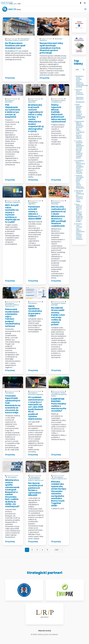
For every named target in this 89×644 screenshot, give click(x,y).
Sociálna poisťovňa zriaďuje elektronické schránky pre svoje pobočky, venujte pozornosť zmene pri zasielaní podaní (80, 149)
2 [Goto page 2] (32, 550)
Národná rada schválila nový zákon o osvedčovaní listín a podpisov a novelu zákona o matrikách (80, 232)
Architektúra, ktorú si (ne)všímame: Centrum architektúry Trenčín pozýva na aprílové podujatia (81, 167)
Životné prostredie (34, 479)
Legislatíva (43, 40)
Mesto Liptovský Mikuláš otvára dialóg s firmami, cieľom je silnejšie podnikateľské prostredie (81, 112)
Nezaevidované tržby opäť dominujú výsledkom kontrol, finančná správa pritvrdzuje (51, 48)
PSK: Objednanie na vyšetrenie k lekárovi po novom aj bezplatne (13, 111)
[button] (85, 9)
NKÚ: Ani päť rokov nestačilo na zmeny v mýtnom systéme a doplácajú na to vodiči (12, 214)
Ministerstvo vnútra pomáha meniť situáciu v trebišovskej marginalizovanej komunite (82, 82)
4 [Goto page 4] (42, 550)
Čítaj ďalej (10, 78)
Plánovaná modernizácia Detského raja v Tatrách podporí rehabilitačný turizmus (13, 318)
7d (83, 70)
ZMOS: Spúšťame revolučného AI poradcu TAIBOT (35, 311)
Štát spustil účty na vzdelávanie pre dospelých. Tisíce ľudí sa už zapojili (80, 196)
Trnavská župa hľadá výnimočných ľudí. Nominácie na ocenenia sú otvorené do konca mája (13, 404)
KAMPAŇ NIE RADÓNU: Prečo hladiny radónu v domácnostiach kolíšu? (59, 405)
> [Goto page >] (62, 550)
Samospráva (25, 39)
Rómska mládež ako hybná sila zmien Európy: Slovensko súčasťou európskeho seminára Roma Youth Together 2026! (59, 494)
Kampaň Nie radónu (59, 395)
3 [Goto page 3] (37, 550)
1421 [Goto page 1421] (57, 550)
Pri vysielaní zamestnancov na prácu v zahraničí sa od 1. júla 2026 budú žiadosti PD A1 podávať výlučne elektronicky (36, 408)
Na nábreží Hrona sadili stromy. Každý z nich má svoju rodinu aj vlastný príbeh (58, 316)
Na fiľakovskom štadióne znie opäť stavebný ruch (15, 46)
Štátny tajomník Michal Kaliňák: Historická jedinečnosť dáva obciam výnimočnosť (59, 113)
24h (77, 70)
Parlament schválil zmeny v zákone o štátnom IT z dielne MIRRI (35, 213)
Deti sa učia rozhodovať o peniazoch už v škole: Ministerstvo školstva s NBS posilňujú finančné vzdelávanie (59, 216)
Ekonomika (9, 40)
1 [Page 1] (27, 550)
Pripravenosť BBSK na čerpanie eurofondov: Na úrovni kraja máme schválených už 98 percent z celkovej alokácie (80, 130)
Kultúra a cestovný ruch (21, 40)
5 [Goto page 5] (47, 550)
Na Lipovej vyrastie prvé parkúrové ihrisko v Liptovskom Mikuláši (36, 489)
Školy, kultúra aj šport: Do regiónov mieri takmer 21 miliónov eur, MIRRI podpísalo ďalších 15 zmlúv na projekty (79, 213)
